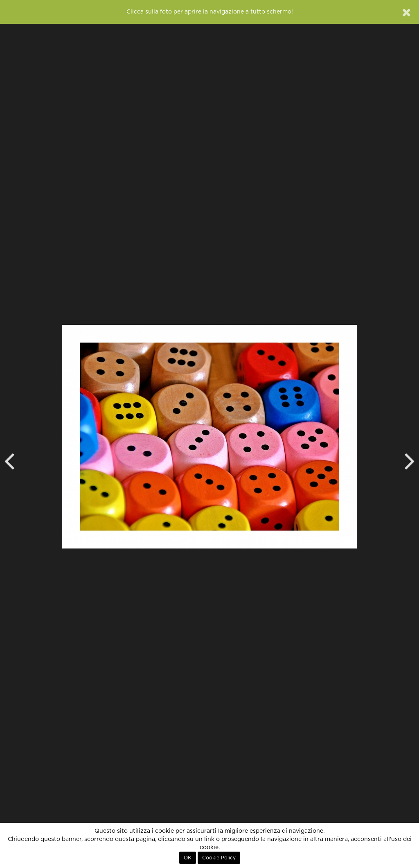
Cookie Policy (219, 858)
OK (188, 858)
